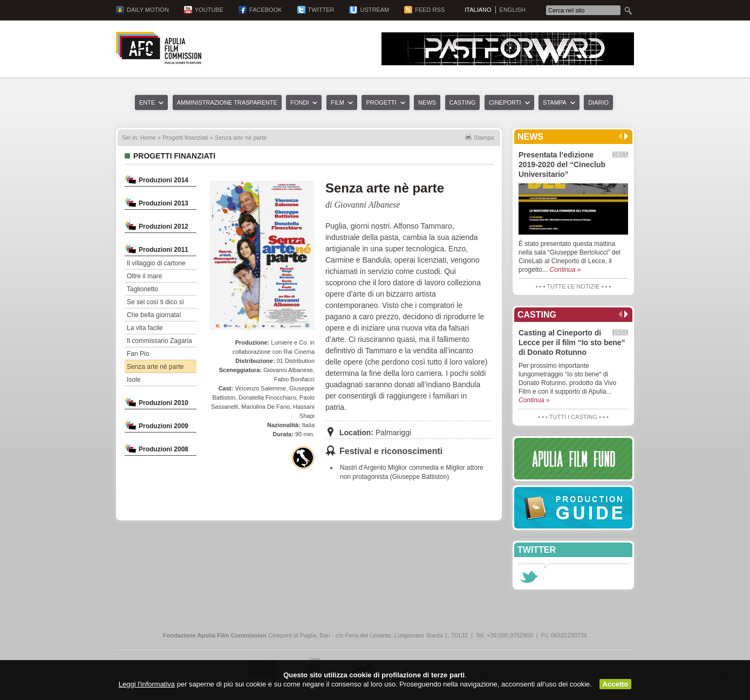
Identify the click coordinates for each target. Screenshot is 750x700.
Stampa (555, 102)
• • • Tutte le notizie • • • (574, 286)
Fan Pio (138, 354)
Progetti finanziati (185, 138)
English (513, 10)
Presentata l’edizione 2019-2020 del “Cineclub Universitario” (562, 164)
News (427, 102)
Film (337, 102)
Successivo (626, 136)
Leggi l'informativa (147, 684)
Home (148, 138)
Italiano (478, 10)
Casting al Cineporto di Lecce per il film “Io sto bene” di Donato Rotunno (572, 342)
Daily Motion (148, 10)
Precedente (620, 136)
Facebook (266, 10)
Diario (598, 102)
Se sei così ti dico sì (155, 302)
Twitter (321, 10)
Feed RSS (430, 10)
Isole (134, 380)
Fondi (299, 102)
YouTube (209, 10)
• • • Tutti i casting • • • (573, 417)
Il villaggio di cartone (156, 263)
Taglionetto (142, 289)
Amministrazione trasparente (227, 102)
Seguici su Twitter (529, 577)
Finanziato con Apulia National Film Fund (303, 458)
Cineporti (505, 102)
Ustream (374, 10)
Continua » (565, 270)
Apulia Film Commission (159, 48)
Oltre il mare (144, 276)
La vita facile (145, 328)
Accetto (616, 684)
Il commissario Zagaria (159, 341)
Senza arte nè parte (155, 367)
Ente (147, 102)
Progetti (381, 102)
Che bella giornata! (154, 315)
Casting (463, 102)
